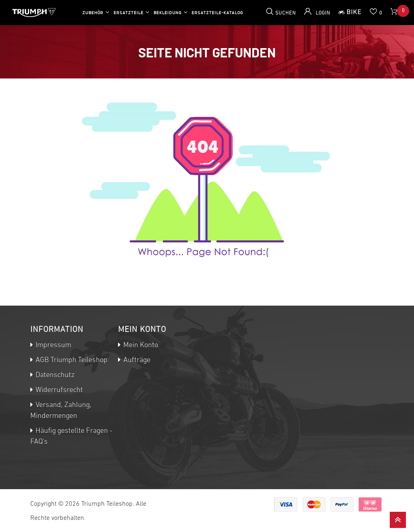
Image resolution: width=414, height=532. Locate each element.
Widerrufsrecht (58, 390)
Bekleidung (168, 13)
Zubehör (93, 13)
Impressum (53, 345)
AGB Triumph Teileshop (71, 360)
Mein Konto (140, 345)
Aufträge (136, 360)
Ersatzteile (129, 13)
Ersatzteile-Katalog (217, 13)
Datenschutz (54, 375)
